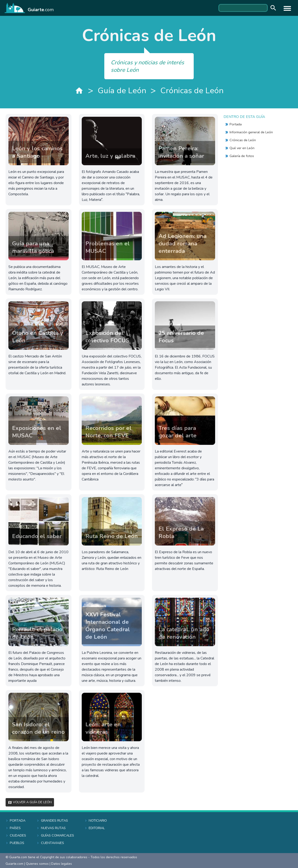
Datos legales (62, 864)
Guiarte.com (14, 864)
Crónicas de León (192, 91)
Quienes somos (37, 864)
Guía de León (122, 91)
